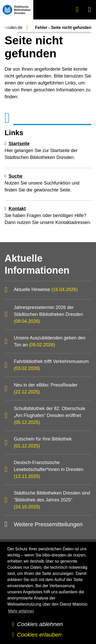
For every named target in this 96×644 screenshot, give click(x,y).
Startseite (19, 144)
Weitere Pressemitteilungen (48, 524)
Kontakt (17, 209)
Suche (16, 176)
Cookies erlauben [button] (39, 635)
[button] (90, 10)
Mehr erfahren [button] (21, 611)
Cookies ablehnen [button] (40, 624)
